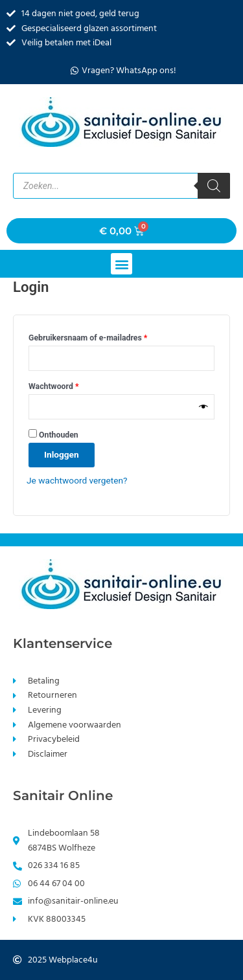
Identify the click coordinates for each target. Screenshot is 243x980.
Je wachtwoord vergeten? (77, 480)
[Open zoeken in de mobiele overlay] (121, 186)
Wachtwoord (66, 385)
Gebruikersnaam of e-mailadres (100, 336)
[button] (121, 264)
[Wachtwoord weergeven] (203, 407)
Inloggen (62, 454)
